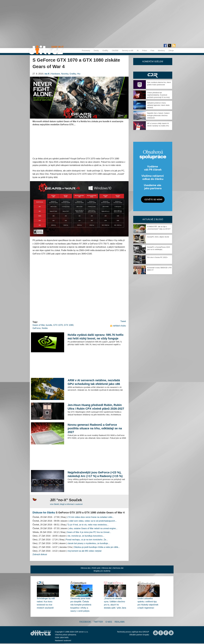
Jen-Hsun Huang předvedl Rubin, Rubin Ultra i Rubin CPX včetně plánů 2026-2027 (96, 407)
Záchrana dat (118, 568)
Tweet (123, 321)
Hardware (55, 74)
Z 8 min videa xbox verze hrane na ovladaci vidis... (91, 517)
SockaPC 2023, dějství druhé (158, 237)
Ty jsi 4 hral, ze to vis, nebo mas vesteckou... (88, 525)
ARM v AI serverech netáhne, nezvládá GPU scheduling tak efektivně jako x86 (94, 382)
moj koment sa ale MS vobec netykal (85, 551)
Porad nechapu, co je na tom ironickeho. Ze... (87, 540)
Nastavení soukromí (63, 640)
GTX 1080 (69, 325)
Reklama (120, 622)
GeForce (37, 328)
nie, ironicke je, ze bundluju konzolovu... (86, 536)
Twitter (98, 622)
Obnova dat (106, 568)
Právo (145, 51)
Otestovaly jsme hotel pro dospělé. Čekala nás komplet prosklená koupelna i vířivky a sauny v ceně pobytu (81, 605)
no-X (47, 74)
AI (138, 51)
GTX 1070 (58, 325)
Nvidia (45, 328)
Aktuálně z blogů (153, 219)
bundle (49, 325)
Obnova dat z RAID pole (90, 568)
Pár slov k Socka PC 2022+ (157, 257)
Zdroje (171, 51)
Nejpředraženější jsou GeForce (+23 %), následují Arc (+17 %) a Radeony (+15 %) (95, 474)
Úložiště (115, 51)
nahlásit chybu (119, 326)
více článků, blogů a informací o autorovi (66, 504)
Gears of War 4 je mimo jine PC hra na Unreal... (89, 532)
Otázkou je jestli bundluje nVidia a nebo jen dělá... (97, 547)
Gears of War (39, 325)
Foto (152, 51)
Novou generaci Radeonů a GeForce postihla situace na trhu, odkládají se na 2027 (95, 428)
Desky (96, 51)
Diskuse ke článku (44, 512)
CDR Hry (153, 75)
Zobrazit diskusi (40, 554)
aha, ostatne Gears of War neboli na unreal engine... (93, 528)
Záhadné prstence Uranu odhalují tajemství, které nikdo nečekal (158, 105)
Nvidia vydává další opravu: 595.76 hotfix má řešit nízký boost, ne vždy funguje (96, 337)
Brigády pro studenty (102, 571)
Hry (79, 74)
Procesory (86, 51)
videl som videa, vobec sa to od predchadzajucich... (93, 521)
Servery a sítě (127, 51)
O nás (109, 622)
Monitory (161, 51)
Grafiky (105, 51)
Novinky (65, 74)
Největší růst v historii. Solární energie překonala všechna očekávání (158, 115)
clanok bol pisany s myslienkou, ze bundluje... (89, 543)
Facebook (85, 622)
